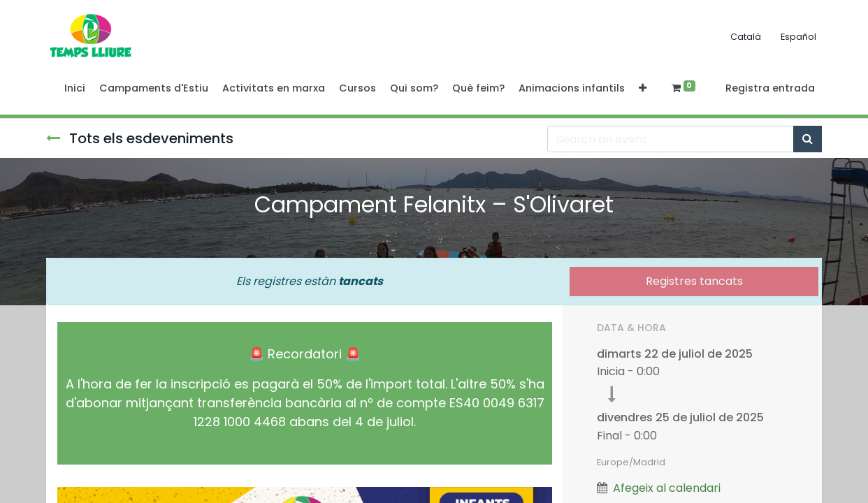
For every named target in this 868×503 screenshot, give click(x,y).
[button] (643, 89)
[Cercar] (808, 139)
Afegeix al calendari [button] (667, 488)
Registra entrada (770, 88)
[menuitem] (75, 89)
